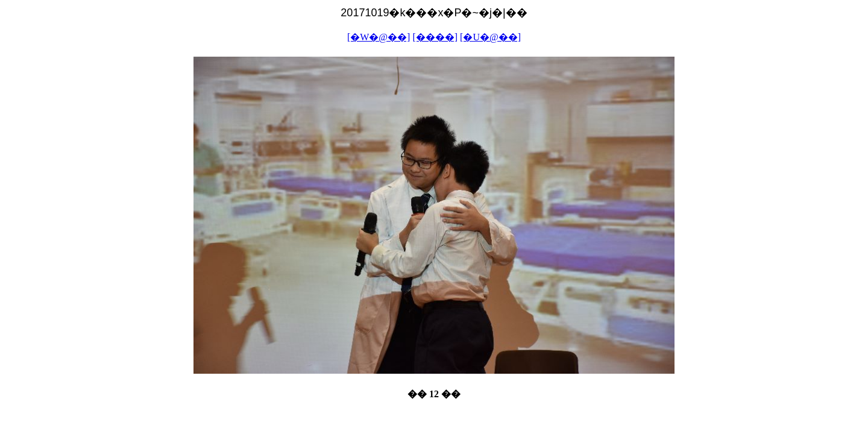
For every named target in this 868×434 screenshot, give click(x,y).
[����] (435, 37)
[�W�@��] (379, 37)
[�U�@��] (490, 37)
